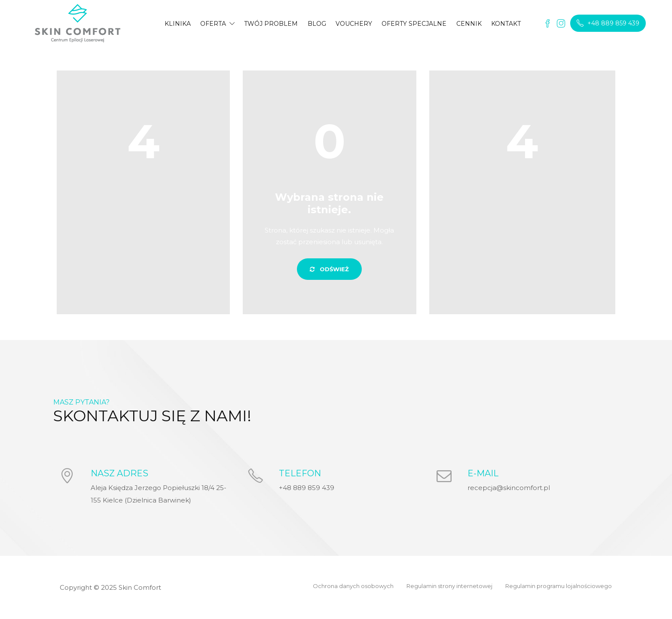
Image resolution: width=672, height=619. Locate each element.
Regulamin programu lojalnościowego (559, 586)
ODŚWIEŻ (329, 269)
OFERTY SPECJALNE (414, 24)
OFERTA (213, 24)
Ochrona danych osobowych (353, 586)
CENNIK (469, 24)
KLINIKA (178, 24)
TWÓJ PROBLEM (271, 24)
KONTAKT (506, 24)
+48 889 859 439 (608, 23)
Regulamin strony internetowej (449, 586)
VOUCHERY (354, 24)
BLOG (317, 24)
